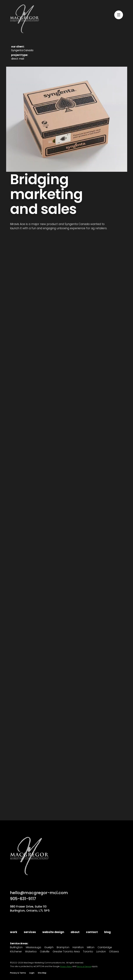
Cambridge (105, 947)
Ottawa (114, 952)
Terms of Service (86, 966)
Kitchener (16, 952)
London (101, 952)
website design (53, 932)
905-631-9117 (24, 899)
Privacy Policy (67, 966)
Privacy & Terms (18, 973)
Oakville (45, 952)
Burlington (16, 947)
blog (107, 932)
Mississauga (33, 947)
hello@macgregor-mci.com (40, 893)
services (30, 932)
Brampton (63, 947)
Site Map (42, 973)
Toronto (88, 952)
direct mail (18, 59)
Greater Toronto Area (66, 952)
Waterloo (31, 952)
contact (92, 932)
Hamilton (78, 947)
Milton (91, 947)
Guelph (49, 947)
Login (32, 973)
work (14, 932)
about (75, 932)
